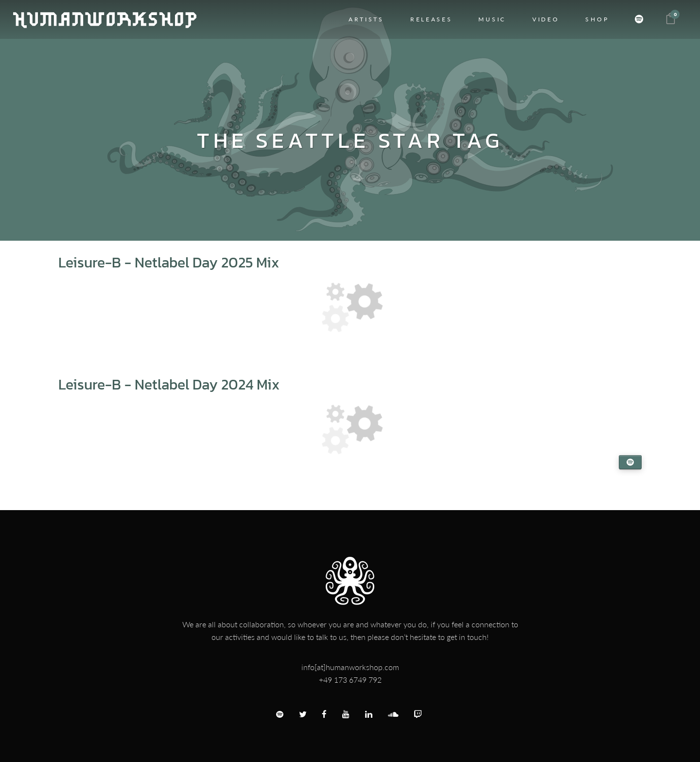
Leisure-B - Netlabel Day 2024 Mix (169, 384)
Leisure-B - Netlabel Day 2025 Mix (169, 262)
